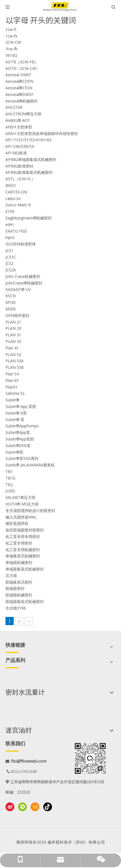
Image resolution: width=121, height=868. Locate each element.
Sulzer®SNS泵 (18, 445)
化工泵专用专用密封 (23, 536)
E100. (10, 211)
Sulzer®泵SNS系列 (22, 458)
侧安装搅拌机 (17, 523)
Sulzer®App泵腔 (20, 439)
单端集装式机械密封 (23, 556)
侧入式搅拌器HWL (21, 517)
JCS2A (11, 270)
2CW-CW (13, 42)
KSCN (11, 296)
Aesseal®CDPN (19, 81)
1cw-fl (11, 29)
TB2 (9, 485)
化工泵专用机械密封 (23, 550)
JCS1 (9, 250)
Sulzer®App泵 (18, 432)
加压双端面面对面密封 (25, 530)
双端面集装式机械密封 (25, 601)
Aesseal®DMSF (19, 94)
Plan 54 (12, 374)
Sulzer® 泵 (15, 420)
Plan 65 (12, 380)
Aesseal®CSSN (19, 88)
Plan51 (11, 387)
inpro (10, 237)
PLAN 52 (13, 354)
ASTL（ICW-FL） (20, 179)
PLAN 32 (13, 341)
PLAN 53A (15, 361)
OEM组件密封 (18, 315)
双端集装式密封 (19, 582)
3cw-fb (11, 49)
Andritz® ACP (18, 120)
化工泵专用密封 (19, 543)
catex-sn (13, 198)
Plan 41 (12, 348)
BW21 (11, 185)
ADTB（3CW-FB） (22, 62)
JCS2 (9, 263)
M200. (11, 309)
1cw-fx (11, 36)
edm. (10, 224)
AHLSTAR (14, 107)
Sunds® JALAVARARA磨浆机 (30, 465)
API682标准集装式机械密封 (29, 172)
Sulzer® (12, 400)
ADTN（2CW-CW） (23, 68)
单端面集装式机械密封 (25, 569)
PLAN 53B (15, 367)
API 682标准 (16, 153)
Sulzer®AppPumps (22, 426)
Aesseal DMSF (18, 75)
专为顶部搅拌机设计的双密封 (30, 510)
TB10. (11, 478)
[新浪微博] (10, 807)
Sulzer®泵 (14, 452)
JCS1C (11, 257)
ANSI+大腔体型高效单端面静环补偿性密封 (42, 133)
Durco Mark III (18, 205)
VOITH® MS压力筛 (22, 504)
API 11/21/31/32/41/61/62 (28, 140)
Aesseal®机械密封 (22, 101)
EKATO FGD (16, 231)
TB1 (9, 471)
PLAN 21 (13, 322)
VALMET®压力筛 (20, 497)
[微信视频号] (35, 807)
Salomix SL (15, 393)
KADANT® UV (18, 289)
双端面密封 (15, 588)
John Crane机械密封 (23, 276)
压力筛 (11, 576)
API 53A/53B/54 (20, 146)
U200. (11, 491)
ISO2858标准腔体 (21, 244)
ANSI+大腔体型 (19, 127)
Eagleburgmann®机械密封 (29, 218)
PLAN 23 (13, 328)
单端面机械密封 (19, 562)
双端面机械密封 (19, 595)
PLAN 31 (13, 335)
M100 (11, 302)
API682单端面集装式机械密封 (31, 159)
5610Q (11, 55)
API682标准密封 (19, 166)
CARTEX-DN (16, 192)
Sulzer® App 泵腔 (21, 406)
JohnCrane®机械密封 (24, 283)
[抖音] (48, 807)
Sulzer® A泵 (16, 413)
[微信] (22, 807)
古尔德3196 (16, 608)
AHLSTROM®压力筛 (23, 114)
